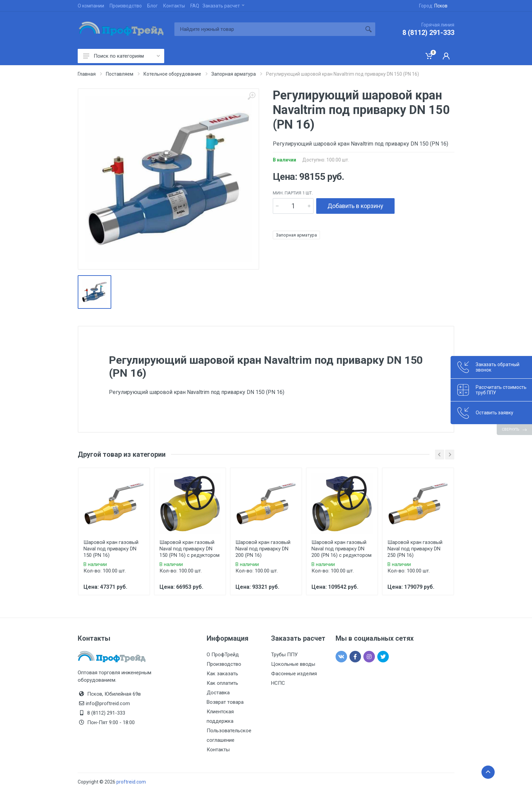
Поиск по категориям (121, 56)
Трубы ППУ (284, 655)
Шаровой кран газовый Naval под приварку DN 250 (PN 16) (415, 549)
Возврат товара (225, 702)
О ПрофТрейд (223, 655)
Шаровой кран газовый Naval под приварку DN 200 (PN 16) (263, 549)
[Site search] (268, 29)
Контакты (174, 6)
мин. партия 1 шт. (293, 193)
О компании (91, 6)
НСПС (278, 683)
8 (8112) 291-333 (428, 33)
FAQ (195, 6)
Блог (153, 6)
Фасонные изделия (294, 674)
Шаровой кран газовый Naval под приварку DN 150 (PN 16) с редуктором (189, 549)
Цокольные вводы (293, 664)
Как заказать (222, 674)
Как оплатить (222, 683)
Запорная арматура (296, 235)
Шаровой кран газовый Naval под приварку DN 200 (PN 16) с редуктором (341, 549)
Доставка (218, 693)
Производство (126, 6)
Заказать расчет (223, 6)
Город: (433, 6)
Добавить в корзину (355, 206)
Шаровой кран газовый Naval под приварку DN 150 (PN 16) (111, 549)
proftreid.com (131, 782)
